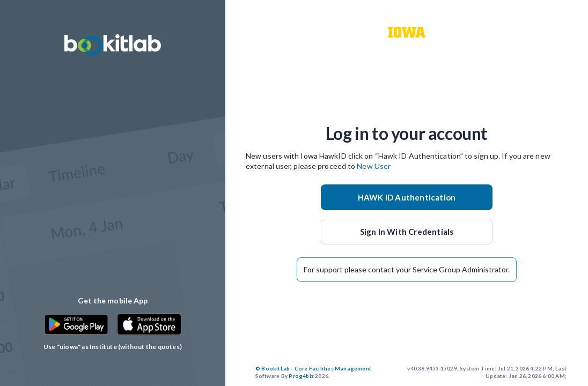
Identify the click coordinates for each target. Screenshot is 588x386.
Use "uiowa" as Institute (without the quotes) (113, 347)
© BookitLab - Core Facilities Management (313, 368)
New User (374, 166)
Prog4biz (301, 376)
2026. (313, 372)
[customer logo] (407, 32)
